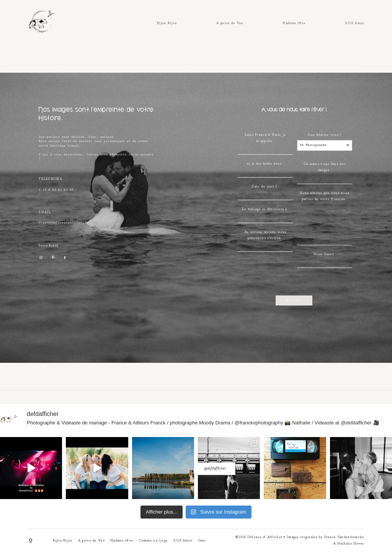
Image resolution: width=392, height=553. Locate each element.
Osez (202, 541)
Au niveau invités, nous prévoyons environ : (265, 235)
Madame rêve (294, 23)
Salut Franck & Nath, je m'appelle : (265, 138)
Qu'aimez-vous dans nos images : (325, 167)
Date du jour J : (265, 187)
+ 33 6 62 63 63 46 (56, 190)
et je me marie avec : (265, 164)
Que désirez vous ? (324, 135)
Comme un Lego (154, 541)
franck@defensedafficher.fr (64, 223)
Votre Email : (325, 254)
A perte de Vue (230, 23)
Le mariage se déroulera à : (265, 209)
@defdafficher (196, 463)
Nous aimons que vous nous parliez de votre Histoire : (324, 196)
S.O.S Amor (355, 23)
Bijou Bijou (167, 23)
